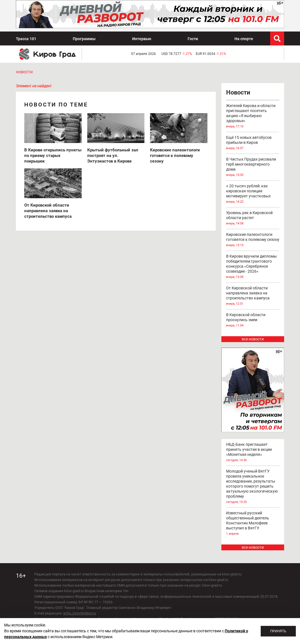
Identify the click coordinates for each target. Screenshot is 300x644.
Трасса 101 (26, 39)
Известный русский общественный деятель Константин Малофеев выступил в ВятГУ (253, 524)
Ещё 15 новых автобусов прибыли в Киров (253, 143)
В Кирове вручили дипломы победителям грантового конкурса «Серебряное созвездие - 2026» (253, 267)
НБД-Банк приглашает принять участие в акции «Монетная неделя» (253, 452)
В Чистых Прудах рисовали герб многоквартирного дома (253, 167)
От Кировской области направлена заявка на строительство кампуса (253, 296)
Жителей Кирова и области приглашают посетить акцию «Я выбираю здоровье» (253, 116)
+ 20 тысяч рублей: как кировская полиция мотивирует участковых (253, 194)
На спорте (244, 39)
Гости (193, 39)
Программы (84, 39)
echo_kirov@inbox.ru (80, 613)
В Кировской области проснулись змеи (253, 320)
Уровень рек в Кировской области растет (253, 218)
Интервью (142, 39)
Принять (278, 631)
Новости (24, 72)
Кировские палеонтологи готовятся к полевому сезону (253, 240)
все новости (253, 339)
